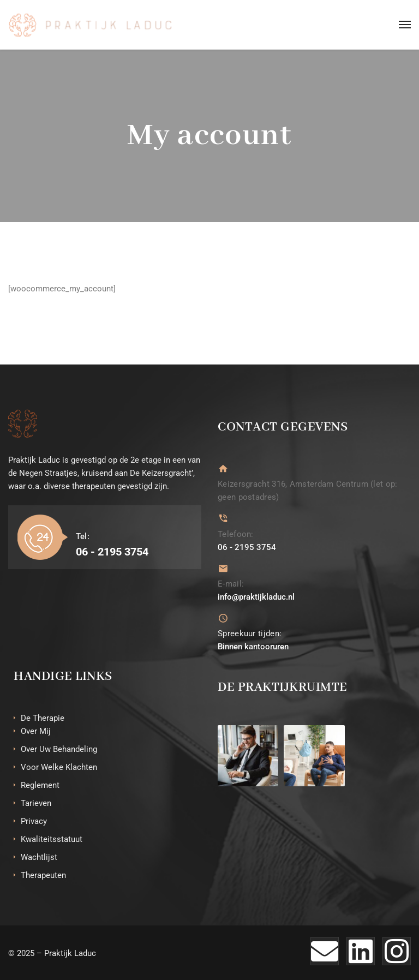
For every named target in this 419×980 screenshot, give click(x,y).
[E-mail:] (223, 568)
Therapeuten (43, 875)
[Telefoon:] (223, 518)
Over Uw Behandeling (59, 749)
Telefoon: (236, 534)
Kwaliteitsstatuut (52, 839)
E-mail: (231, 583)
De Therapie (43, 718)
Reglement (40, 785)
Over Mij (36, 731)
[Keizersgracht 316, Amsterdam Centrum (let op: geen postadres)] (223, 468)
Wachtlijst (39, 857)
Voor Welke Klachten (59, 767)
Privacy (34, 821)
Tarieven (36, 803)
